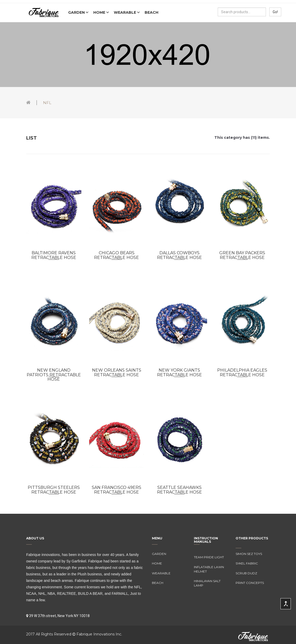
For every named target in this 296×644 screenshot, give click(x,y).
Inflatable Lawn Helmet (209, 569)
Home (100, 12)
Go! (275, 12)
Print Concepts (250, 583)
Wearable (125, 12)
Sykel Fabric (247, 563)
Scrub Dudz (246, 573)
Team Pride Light (209, 557)
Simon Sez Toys (249, 554)
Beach (151, 12)
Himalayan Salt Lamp (207, 583)
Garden (77, 12)
